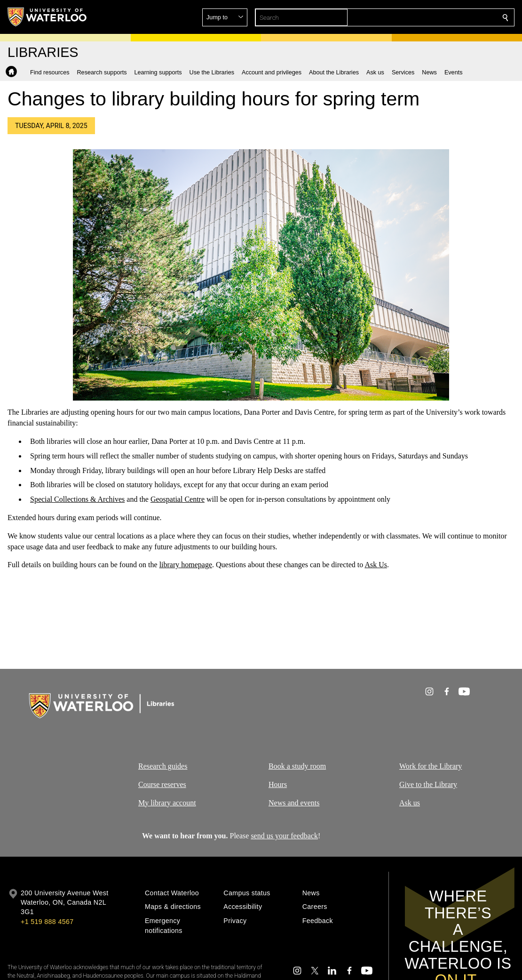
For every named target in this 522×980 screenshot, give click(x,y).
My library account (167, 802)
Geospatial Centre (178, 499)
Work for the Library (431, 766)
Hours (278, 784)
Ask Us (376, 565)
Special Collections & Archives (77, 499)
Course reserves (162, 784)
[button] (437, 17)
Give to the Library (428, 784)
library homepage (186, 565)
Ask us (410, 802)
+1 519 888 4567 (47, 922)
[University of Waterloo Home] (47, 17)
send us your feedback (284, 836)
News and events (294, 802)
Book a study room (297, 766)
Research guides (163, 766)
